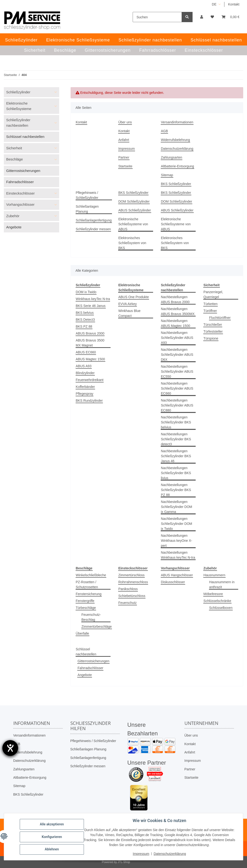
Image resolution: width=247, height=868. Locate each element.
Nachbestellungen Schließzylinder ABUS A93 (177, 338)
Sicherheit (14, 148)
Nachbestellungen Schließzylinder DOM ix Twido (177, 524)
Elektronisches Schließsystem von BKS (132, 243)
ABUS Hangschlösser (177, 575)
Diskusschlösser (173, 582)
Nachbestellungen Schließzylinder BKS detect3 (176, 439)
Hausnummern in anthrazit (222, 585)
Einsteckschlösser (20, 193)
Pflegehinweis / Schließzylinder (87, 195)
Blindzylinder (85, 373)
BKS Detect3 (85, 320)
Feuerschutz (128, 603)
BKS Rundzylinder (89, 401)
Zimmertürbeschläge (97, 627)
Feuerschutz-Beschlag (91, 617)
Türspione (211, 338)
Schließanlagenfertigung (94, 220)
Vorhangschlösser (20, 204)
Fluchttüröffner (220, 318)
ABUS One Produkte (134, 297)
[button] (202, 17)
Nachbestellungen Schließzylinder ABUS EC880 (177, 405)
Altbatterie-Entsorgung (177, 166)
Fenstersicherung (89, 594)
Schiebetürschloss (132, 596)
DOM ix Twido (86, 292)
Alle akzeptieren (52, 824)
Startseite (125, 166)
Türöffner (210, 311)
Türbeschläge (86, 608)
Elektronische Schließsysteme (19, 106)
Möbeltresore (213, 594)
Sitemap (167, 175)
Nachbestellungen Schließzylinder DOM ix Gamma (177, 507)
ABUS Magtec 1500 (90, 359)
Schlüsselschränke (217, 601)
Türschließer (213, 325)
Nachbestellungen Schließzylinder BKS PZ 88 (176, 490)
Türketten (211, 304)
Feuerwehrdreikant (90, 380)
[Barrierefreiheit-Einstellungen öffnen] (10, 748)
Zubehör (13, 216)
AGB (165, 131)
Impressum (127, 149)
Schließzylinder (18, 92)
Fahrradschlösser (90, 668)
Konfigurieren (52, 837)
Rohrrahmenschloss (133, 582)
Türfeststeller (213, 331)
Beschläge (15, 159)
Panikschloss (128, 589)
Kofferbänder (85, 387)
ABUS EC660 (86, 352)
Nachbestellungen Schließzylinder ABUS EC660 (177, 388)
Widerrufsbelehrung (175, 140)
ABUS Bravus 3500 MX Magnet (90, 343)
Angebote (85, 675)
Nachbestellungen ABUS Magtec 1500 (176, 323)
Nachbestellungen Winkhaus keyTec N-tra (178, 555)
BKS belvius (85, 313)
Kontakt (234, 4)
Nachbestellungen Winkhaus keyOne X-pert (177, 541)
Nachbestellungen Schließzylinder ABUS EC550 (177, 371)
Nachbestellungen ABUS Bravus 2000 (175, 299)
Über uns (125, 122)
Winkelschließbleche (91, 575)
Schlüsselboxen (221, 608)
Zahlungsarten (172, 157)
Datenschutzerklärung (177, 149)
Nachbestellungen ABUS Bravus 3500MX (178, 311)
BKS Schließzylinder (176, 184)
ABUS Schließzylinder (135, 210)
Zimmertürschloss (131, 575)
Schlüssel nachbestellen (86, 652)
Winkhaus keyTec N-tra (93, 299)
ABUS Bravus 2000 (90, 333)
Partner (124, 157)
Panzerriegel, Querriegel (213, 294)
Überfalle (82, 633)
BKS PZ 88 (84, 326)
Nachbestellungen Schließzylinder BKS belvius (176, 422)
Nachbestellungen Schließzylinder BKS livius (176, 473)
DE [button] (214, 4)
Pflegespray (85, 394)
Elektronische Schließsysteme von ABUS (133, 224)
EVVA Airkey (128, 304)
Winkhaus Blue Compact (129, 313)
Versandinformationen (177, 122)
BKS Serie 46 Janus (91, 306)
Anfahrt (124, 140)
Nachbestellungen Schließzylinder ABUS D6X (177, 355)
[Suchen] (157, 17)
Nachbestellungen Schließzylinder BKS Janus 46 (176, 456)
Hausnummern (214, 575)
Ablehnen (52, 849)
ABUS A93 (84, 366)
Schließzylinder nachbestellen (18, 123)
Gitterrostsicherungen (93, 661)
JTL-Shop (124, 862)
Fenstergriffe (85, 601)
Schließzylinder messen (93, 229)
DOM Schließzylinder (134, 201)
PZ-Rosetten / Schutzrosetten (87, 585)
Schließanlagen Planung (87, 209)
